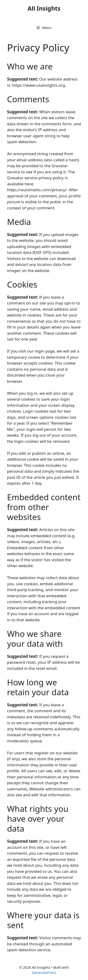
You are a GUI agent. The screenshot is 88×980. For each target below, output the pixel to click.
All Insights (44, 8)
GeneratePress (44, 972)
